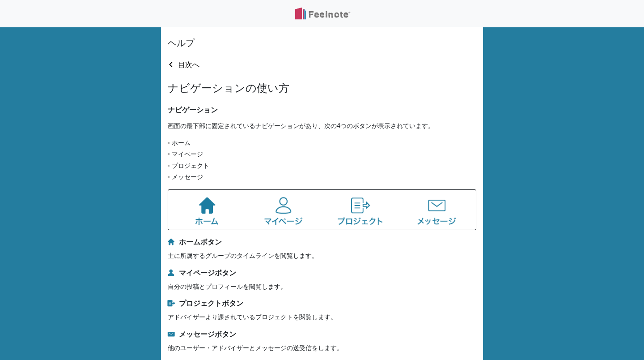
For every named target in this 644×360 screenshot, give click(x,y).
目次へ (189, 65)
